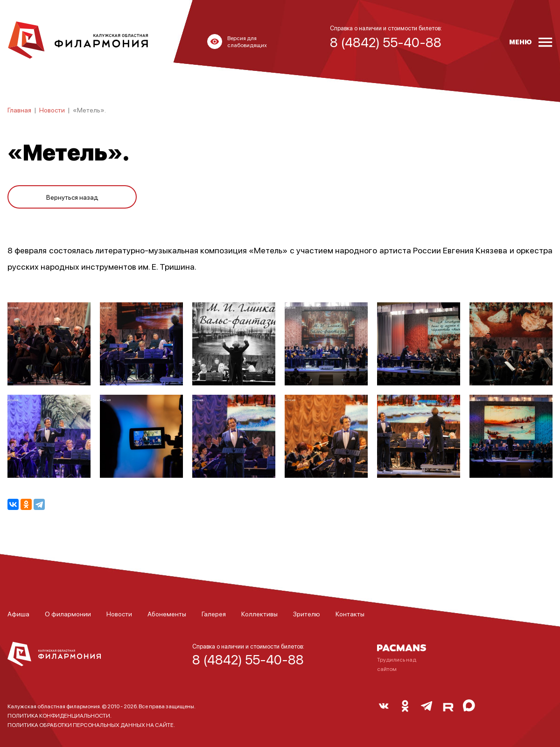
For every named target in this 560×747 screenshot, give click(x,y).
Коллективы (259, 614)
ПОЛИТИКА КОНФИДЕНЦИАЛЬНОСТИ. (59, 716)
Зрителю (307, 614)
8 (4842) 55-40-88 (248, 659)
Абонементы (167, 614)
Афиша (18, 614)
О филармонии (68, 614)
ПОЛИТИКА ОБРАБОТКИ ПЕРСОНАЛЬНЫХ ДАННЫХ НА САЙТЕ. (91, 725)
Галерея (214, 614)
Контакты (350, 614)
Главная (19, 110)
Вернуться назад (72, 197)
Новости (52, 110)
